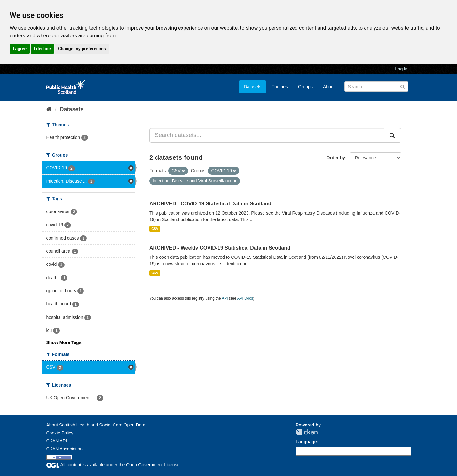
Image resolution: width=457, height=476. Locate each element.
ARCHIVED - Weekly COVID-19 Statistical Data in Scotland (220, 248)
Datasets (252, 87)
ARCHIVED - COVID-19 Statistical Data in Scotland (210, 204)
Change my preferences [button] (82, 49)
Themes (280, 87)
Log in (402, 69)
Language (306, 442)
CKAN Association (65, 449)
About (329, 87)
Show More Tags (64, 342)
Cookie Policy (60, 433)
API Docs (245, 298)
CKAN (307, 432)
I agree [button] (20, 49)
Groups (305, 87)
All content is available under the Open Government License (113, 465)
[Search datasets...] (267, 135)
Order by (336, 158)
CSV (155, 229)
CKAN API (57, 441)
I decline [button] (42, 49)
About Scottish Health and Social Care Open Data (96, 425)
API (225, 298)
